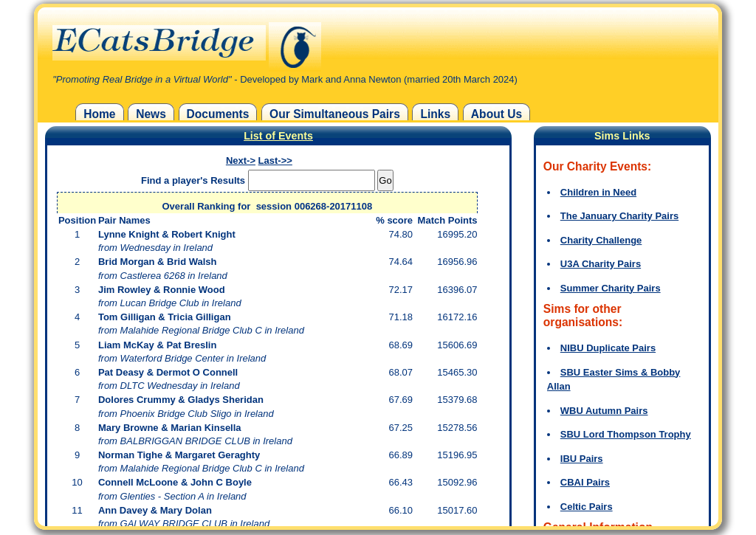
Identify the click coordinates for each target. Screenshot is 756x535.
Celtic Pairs (587, 507)
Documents (218, 114)
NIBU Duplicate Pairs (608, 348)
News (151, 114)
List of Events (278, 136)
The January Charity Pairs (619, 216)
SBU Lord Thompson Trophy (626, 434)
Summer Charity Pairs (611, 288)
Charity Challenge (601, 240)
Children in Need (598, 192)
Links (435, 114)
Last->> (275, 160)
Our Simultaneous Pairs (335, 114)
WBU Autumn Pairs (604, 411)
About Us (496, 114)
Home (99, 114)
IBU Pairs (582, 459)
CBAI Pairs (585, 482)
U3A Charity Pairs (601, 264)
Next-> (241, 160)
